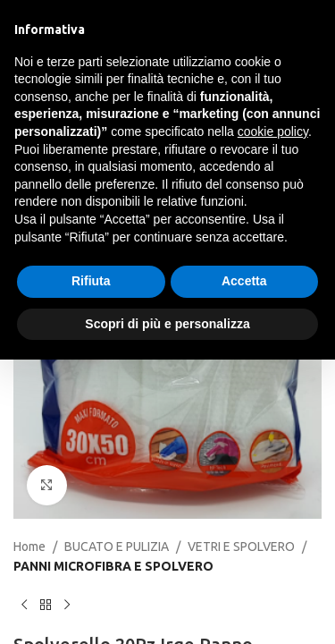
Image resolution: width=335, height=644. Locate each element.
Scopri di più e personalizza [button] (167, 324)
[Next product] (67, 606)
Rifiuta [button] (91, 281)
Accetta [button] (244, 281)
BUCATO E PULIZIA (117, 547)
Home (29, 547)
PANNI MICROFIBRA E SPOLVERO (113, 566)
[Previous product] (24, 606)
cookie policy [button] (273, 131)
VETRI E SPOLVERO (241, 547)
